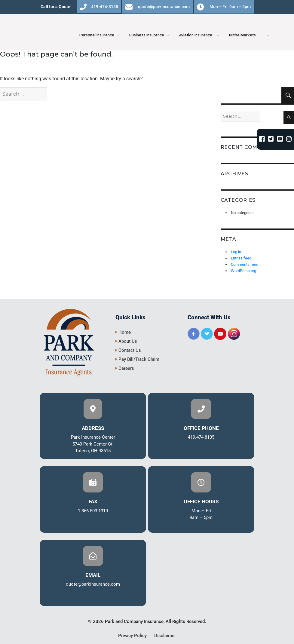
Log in (236, 252)
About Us (126, 341)
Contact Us (128, 350)
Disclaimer (165, 636)
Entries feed (241, 258)
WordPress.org (243, 271)
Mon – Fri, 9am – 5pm (224, 7)
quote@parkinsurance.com (158, 7)
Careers (125, 368)
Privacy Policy (132, 636)
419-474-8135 (99, 7)
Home (123, 332)
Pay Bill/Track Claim (137, 359)
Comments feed (245, 264)
